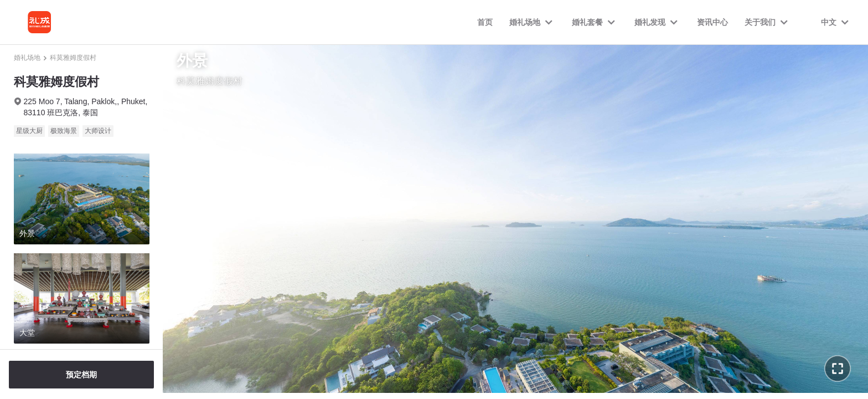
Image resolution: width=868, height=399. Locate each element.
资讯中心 (712, 22)
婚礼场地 (27, 58)
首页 (485, 22)
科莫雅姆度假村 (73, 58)
